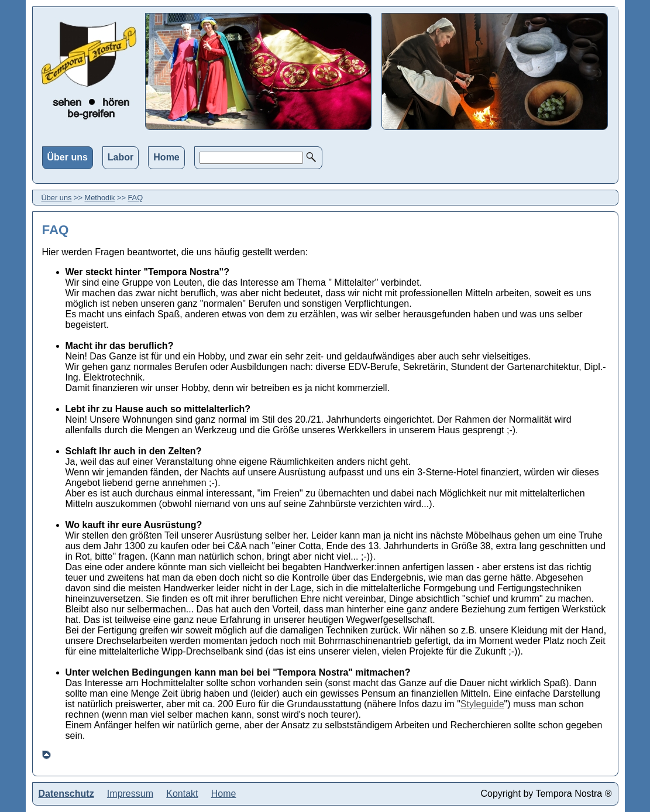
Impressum (130, 794)
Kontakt (182, 794)
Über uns (68, 157)
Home (166, 157)
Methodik (100, 198)
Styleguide (482, 704)
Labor (121, 157)
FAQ (136, 198)
